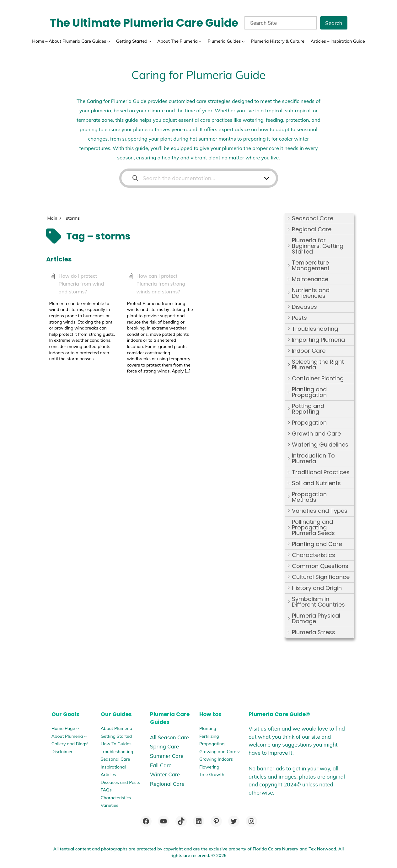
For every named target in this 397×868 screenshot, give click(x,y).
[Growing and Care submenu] (239, 752)
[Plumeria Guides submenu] (243, 41)
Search (334, 23)
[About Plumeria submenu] (85, 736)
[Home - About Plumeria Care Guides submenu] (109, 41)
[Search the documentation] (135, 178)
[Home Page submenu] (78, 728)
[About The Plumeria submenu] (200, 41)
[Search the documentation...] (195, 178)
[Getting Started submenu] (150, 41)
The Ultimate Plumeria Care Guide (144, 23)
